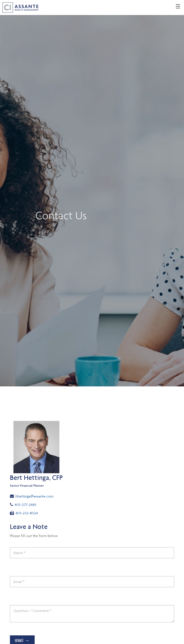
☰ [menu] (178, 7)
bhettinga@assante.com (32, 496)
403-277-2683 (27, 504)
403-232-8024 (24, 513)
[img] (92, 193)
